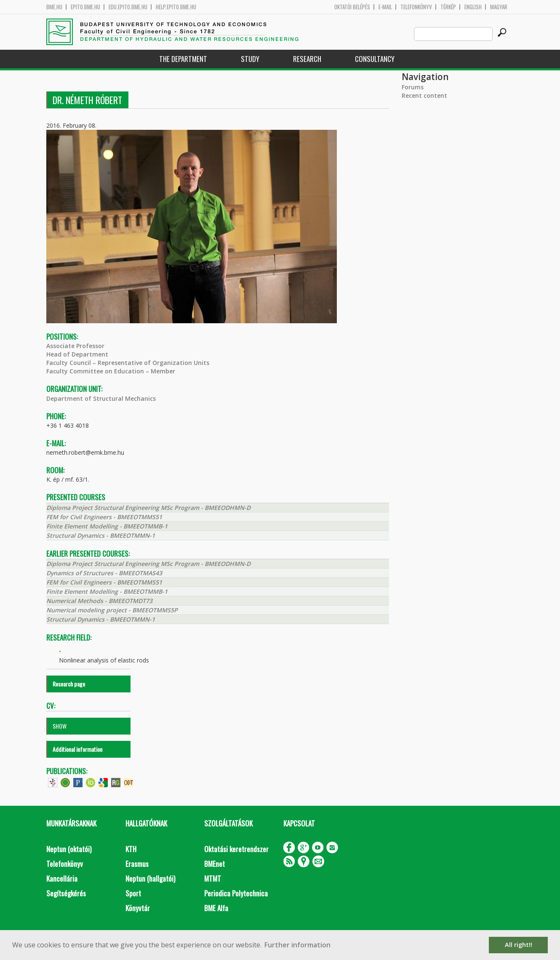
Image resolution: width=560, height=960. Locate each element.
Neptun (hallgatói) (150, 878)
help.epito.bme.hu (176, 7)
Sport (133, 893)
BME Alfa (216, 908)
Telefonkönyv (416, 7)
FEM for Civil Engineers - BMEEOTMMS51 (104, 517)
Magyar (499, 7)
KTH (131, 849)
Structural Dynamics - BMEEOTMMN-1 (101, 535)
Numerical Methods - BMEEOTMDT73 (99, 601)
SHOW (60, 726)
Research (307, 59)
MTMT (213, 878)
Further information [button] (297, 945)
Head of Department (77, 354)
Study (250, 59)
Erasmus (137, 864)
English (473, 7)
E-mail (385, 7)
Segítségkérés (66, 893)
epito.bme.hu (85, 7)
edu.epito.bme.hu (128, 7)
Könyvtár (138, 908)
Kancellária (62, 878)
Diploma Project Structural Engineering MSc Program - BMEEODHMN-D (148, 508)
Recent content (424, 95)
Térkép (448, 7)
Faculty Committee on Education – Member (111, 371)
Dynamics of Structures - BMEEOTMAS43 (104, 573)
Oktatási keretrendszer (236, 849)
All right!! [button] (519, 945)
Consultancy (375, 59)
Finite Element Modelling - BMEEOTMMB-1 (107, 526)
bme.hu (54, 7)
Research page (69, 684)
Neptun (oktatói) (69, 849)
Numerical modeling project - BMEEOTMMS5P (112, 610)
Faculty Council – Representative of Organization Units (128, 363)
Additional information (77, 749)
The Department (183, 59)
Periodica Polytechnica (236, 893)
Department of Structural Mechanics (101, 398)
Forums (413, 87)
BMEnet (215, 864)
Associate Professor (75, 346)
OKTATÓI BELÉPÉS (352, 7)
